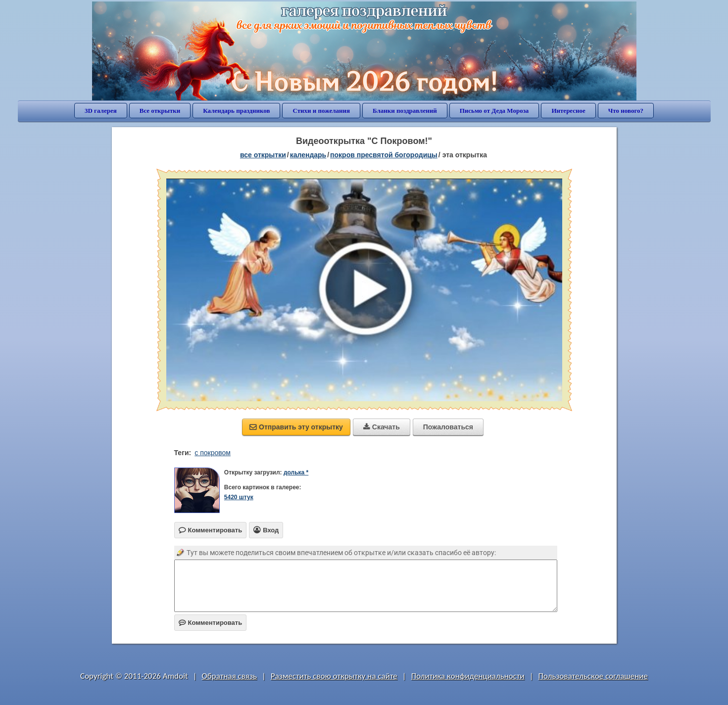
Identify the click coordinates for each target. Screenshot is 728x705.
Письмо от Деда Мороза (494, 111)
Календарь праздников (236, 111)
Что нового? (626, 111)
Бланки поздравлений (405, 111)
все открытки (263, 155)
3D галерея (101, 111)
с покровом (213, 453)
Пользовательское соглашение (593, 676)
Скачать (382, 427)
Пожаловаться (448, 427)
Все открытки (160, 111)
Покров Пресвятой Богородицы (384, 155)
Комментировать (211, 623)
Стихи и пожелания (321, 111)
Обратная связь (230, 676)
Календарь (308, 155)
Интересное (568, 111)
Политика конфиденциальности (468, 676)
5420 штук (239, 497)
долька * (296, 472)
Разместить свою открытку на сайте (334, 676)
